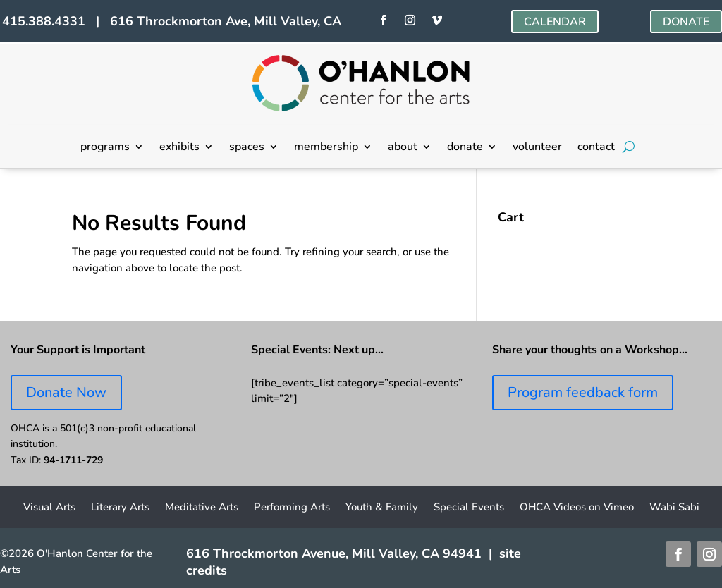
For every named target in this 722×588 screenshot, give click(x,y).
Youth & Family (382, 508)
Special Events (469, 508)
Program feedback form (583, 392)
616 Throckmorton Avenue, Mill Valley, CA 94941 (334, 553)
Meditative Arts (202, 508)
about (403, 148)
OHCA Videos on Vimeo (577, 508)
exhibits (179, 148)
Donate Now (66, 392)
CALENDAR (555, 22)
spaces (247, 148)
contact (596, 148)
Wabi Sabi (674, 508)
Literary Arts (120, 508)
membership (326, 148)
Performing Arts (292, 508)
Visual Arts (49, 508)
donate (465, 148)
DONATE (686, 22)
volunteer (537, 148)
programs (105, 148)
